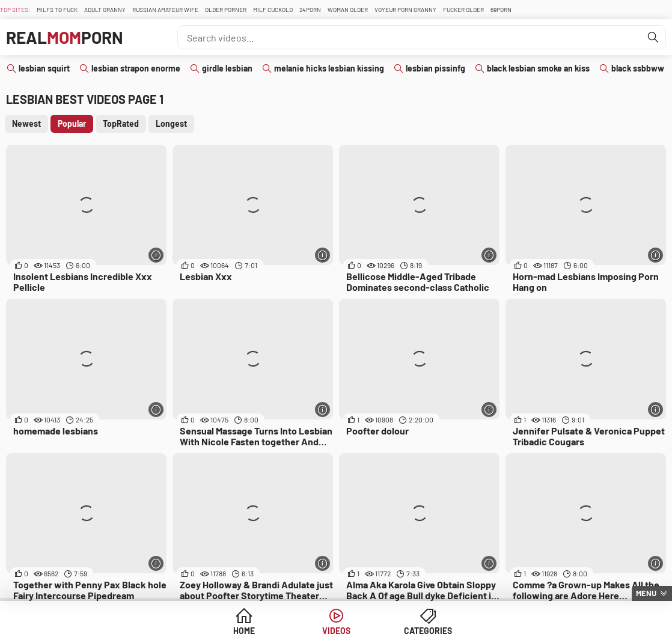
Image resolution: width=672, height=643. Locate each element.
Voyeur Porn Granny (405, 10)
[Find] (653, 37)
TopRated (121, 123)
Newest (26, 123)
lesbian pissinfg (435, 68)
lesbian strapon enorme (136, 68)
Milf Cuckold (273, 10)
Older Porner (226, 10)
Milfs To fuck (57, 10)
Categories (428, 631)
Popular (72, 123)
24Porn (310, 10)
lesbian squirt (44, 68)
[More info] (156, 255)
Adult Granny (105, 10)
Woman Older (348, 10)
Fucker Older (463, 10)
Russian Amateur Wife (165, 10)
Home (244, 631)
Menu (646, 593)
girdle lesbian (227, 68)
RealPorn (65, 37)
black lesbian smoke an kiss (538, 68)
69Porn (501, 10)
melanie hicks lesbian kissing (329, 68)
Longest (171, 123)
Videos (336, 631)
